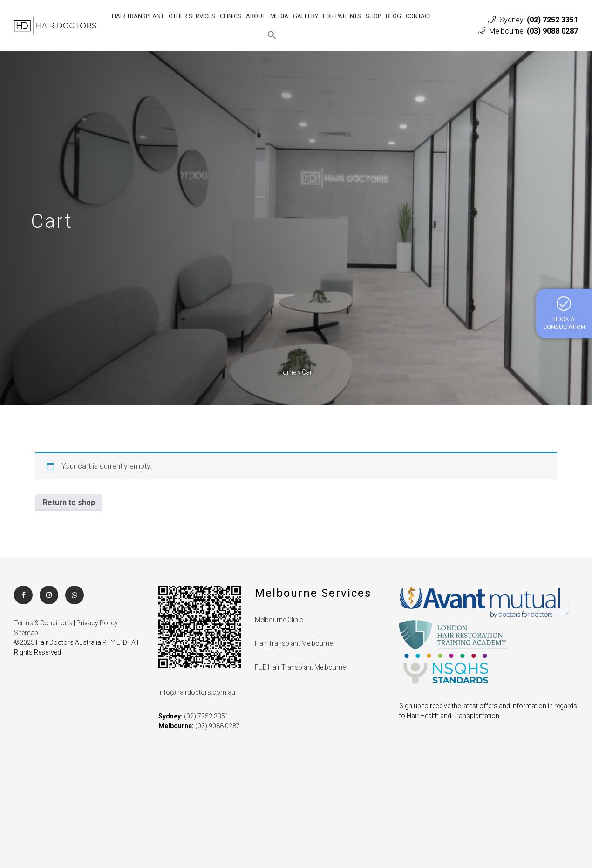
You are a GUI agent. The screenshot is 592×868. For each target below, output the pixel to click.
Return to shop (69, 502)
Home (287, 372)
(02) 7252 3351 (552, 20)
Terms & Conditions (43, 623)
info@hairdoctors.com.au (197, 692)
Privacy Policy (97, 623)
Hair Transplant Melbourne (294, 643)
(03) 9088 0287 (552, 31)
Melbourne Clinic (279, 620)
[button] (272, 35)
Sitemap (26, 633)
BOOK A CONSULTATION (564, 313)
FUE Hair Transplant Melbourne (300, 667)
